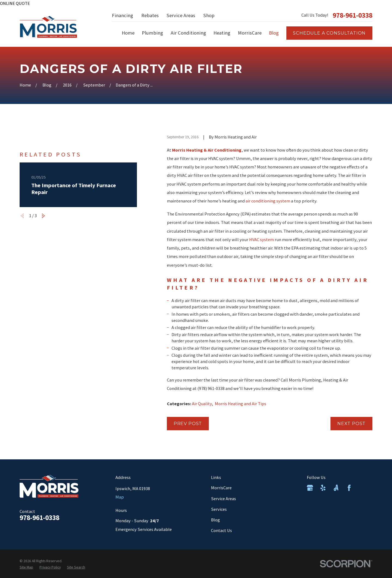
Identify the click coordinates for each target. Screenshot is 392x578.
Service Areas (181, 15)
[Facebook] (349, 488)
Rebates (150, 15)
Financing (122, 15)
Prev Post (188, 423)
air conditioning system (268, 201)
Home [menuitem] (128, 33)
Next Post (351, 423)
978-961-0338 (353, 16)
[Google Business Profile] (310, 488)
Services (219, 509)
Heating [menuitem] (222, 33)
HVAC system (261, 239)
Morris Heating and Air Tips (241, 404)
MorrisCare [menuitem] (250, 33)
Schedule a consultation (329, 33)
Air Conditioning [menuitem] (188, 33)
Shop (209, 15)
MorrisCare (221, 488)
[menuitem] (26, 567)
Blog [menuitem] (274, 33)
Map (120, 497)
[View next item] (44, 216)
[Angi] (336, 488)
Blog (215, 520)
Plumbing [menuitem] (152, 33)
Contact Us (221, 530)
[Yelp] (323, 488)
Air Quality (202, 404)
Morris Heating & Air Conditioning (207, 150)
